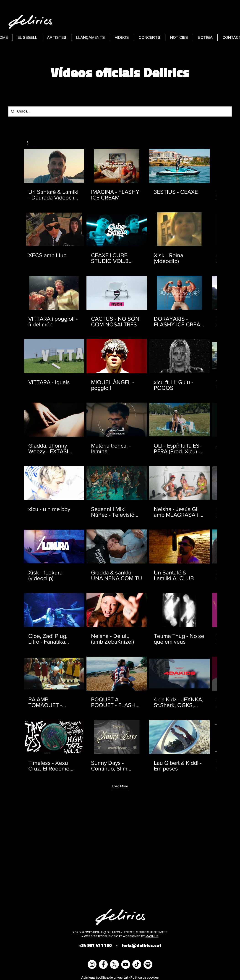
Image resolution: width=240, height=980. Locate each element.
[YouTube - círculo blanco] (126, 964)
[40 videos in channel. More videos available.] (120, 460)
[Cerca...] (120, 111)
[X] (114, 964)
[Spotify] (148, 964)
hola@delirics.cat (142, 945)
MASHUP (152, 937)
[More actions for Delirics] (30, 143)
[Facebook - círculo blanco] (103, 964)
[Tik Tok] (137, 964)
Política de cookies (145, 978)
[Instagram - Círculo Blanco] (92, 964)
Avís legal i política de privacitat (105, 978)
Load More (120, 786)
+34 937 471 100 (95, 945)
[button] (30, 143)
